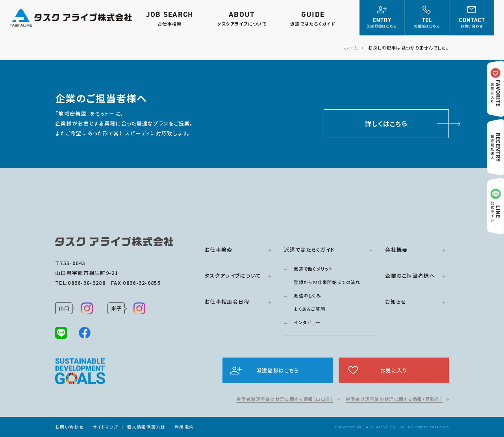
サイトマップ (105, 427)
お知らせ (396, 301)
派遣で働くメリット (313, 269)
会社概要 (396, 250)
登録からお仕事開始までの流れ (327, 282)
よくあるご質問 (309, 309)
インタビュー (307, 322)
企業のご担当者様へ (410, 276)
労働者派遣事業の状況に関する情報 (285, 399)
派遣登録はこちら (278, 370)
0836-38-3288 (87, 283)
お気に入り (394, 370)
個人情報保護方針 (146, 427)
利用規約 (184, 427)
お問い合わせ (69, 427)
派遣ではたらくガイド (309, 250)
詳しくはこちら (386, 124)
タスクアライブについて (233, 276)
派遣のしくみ (307, 295)
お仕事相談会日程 (227, 301)
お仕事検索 (219, 250)
